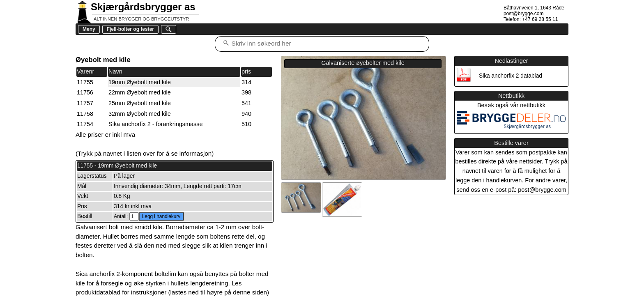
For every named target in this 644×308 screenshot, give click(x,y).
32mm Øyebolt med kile (140, 114)
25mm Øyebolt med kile (140, 103)
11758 (85, 114)
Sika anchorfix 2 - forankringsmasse (156, 124)
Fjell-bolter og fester (130, 29)
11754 (85, 124)
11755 (85, 82)
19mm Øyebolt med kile (140, 82)
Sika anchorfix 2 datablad (511, 76)
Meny (89, 29)
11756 (85, 92)
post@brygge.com (524, 14)
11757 (85, 103)
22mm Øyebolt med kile (140, 92)
